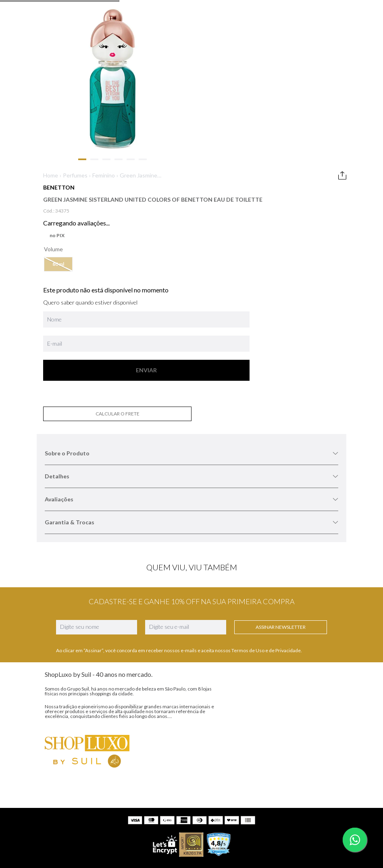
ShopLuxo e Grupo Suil (87, 615)
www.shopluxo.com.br (281, 800)
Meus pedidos (148, 658)
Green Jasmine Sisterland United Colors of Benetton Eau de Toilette (218, 110)
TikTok (226, 648)
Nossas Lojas (76, 644)
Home (184, 110)
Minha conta (146, 644)
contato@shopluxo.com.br (226, 826)
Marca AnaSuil (77, 629)
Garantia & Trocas (308, 190)
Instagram (231, 616)
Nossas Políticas (80, 658)
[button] (191, 223)
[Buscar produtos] (326, 55)
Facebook (230, 632)
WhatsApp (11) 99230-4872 (165, 629)
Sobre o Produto (308, 121)
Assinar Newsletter (240, 552)
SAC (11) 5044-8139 (156, 615)
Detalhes (308, 144)
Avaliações (308, 167)
